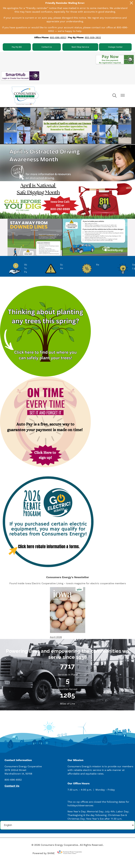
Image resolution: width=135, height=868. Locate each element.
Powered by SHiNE (44, 853)
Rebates (93, 269)
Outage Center (115, 47)
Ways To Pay (20, 269)
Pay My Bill (17, 47)
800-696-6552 (58, 38)
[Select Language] (67, 825)
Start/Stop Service (80, 47)
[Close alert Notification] (131, 3)
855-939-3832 (93, 38)
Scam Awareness (59, 269)
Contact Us (47, 47)
